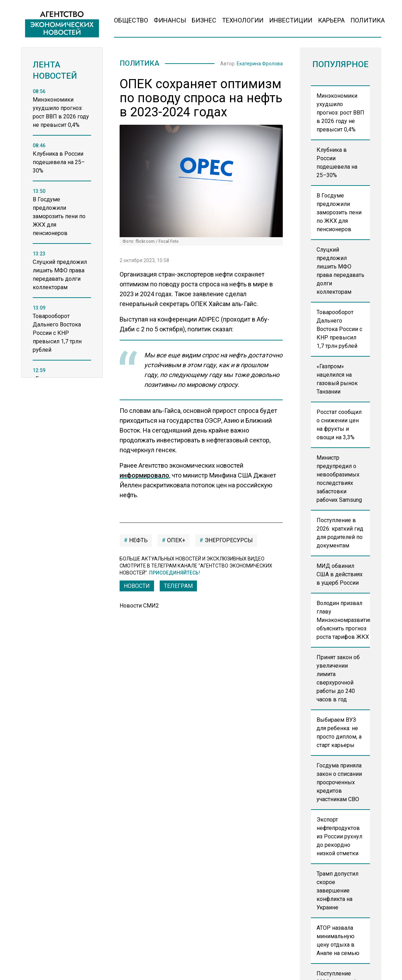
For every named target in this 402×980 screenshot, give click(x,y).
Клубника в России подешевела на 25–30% (337, 163)
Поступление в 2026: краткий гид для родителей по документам (340, 533)
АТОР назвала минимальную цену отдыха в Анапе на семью (338, 940)
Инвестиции (291, 20)
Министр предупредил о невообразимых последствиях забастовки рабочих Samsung (339, 479)
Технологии (243, 20)
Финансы (170, 20)
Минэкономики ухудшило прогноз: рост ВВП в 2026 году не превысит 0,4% (340, 113)
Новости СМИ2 (139, 607)
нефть (138, 542)
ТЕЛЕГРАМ (178, 587)
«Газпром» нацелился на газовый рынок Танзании (337, 379)
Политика (368, 20)
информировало (144, 477)
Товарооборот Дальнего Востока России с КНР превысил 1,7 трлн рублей (339, 329)
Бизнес (204, 20)
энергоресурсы (228, 542)
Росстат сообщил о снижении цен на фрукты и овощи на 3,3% (339, 425)
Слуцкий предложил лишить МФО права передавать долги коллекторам (340, 271)
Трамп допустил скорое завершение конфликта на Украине (337, 891)
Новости (137, 587)
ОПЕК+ (176, 542)
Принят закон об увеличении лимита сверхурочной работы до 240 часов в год (338, 678)
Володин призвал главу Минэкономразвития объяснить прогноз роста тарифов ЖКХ (343, 620)
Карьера (331, 20)
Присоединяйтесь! (175, 574)
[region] (62, 241)
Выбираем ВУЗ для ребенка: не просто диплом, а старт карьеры (339, 732)
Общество (131, 20)
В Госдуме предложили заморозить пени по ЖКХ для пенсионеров (339, 212)
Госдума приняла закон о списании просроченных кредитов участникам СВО (339, 782)
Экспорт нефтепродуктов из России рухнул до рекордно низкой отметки (339, 836)
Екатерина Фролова (260, 64)
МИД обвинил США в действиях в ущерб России (340, 574)
